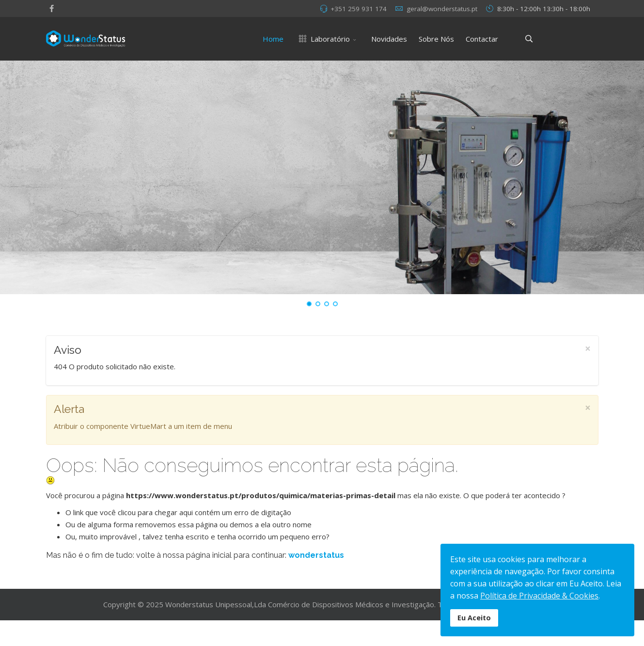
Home (273, 39)
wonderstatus (316, 555)
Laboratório (322, 39)
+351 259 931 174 (359, 9)
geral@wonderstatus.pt (442, 9)
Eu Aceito (474, 618)
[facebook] (52, 8)
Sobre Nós (436, 39)
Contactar (482, 39)
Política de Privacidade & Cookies (539, 596)
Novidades (389, 39)
